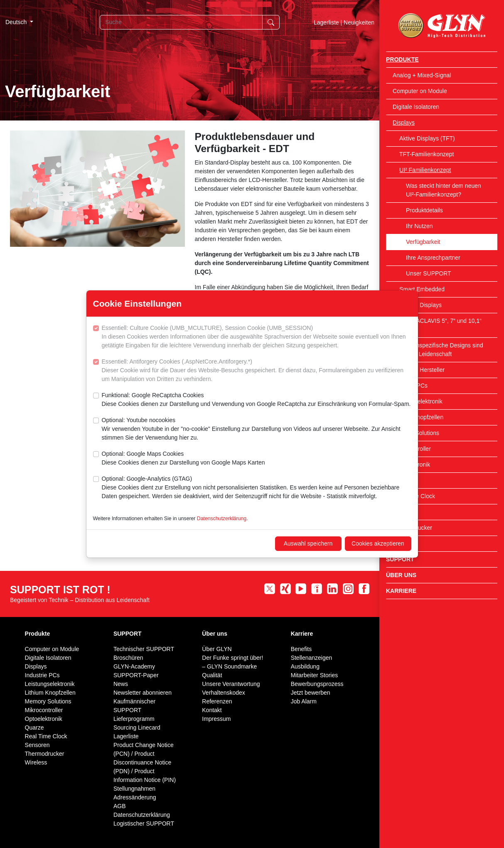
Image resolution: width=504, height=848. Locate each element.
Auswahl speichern (308, 543)
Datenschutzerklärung (222, 519)
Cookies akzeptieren (378, 543)
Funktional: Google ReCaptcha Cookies (256, 400)
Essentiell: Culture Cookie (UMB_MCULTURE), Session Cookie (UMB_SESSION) (257, 337)
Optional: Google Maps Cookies (183, 459)
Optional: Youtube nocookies (257, 429)
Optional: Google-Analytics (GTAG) (257, 488)
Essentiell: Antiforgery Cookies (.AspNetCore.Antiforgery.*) (257, 371)
